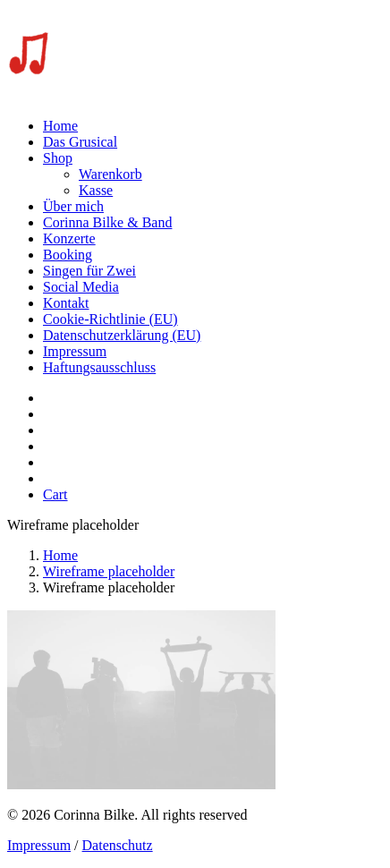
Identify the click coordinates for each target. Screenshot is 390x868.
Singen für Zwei (89, 271)
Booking (68, 255)
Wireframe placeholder (109, 571)
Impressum (75, 351)
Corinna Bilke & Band (107, 222)
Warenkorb (110, 174)
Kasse (96, 190)
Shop (58, 158)
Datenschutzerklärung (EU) (122, 335)
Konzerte (69, 238)
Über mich (73, 206)
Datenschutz (118, 845)
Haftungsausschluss (99, 367)
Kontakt (66, 303)
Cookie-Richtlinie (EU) (110, 319)
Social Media (81, 287)
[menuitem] (213, 126)
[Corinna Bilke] (195, 55)
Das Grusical (80, 142)
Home (60, 126)
